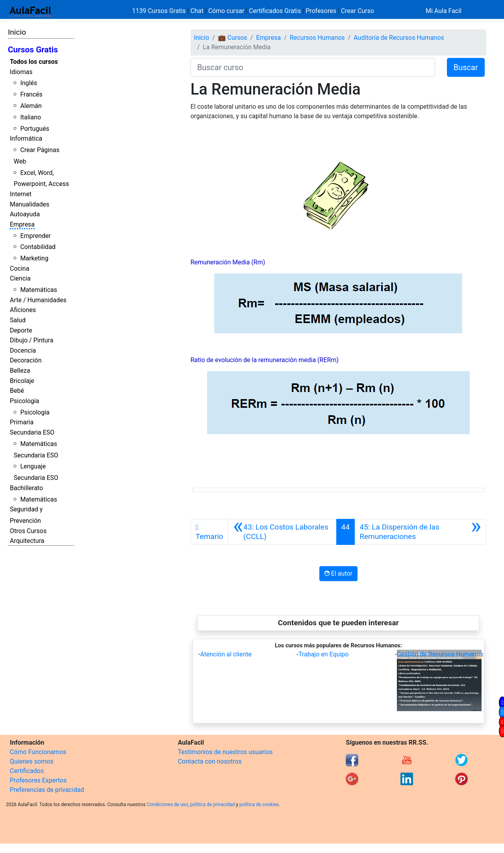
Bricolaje (22, 381)
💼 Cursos (233, 38)
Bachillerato (26, 488)
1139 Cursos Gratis (160, 11)
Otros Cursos (28, 531)
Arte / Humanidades (38, 300)
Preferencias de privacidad (47, 790)
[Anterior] (282, 532)
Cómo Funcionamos (38, 752)
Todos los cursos (34, 62)
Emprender (35, 236)
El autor (338, 573)
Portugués (35, 129)
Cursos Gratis (33, 50)
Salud (18, 320)
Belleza (20, 371)
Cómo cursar (226, 11)
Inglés (29, 83)
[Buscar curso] (313, 67)
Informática (26, 138)
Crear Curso (358, 11)
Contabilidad (38, 247)
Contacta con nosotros (210, 761)
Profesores (321, 11)
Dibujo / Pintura (31, 340)
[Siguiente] (420, 532)
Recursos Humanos (317, 38)
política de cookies (259, 805)
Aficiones (23, 310)
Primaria (22, 422)
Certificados (27, 771)
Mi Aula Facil (444, 11)
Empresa (22, 224)
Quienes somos (32, 761)
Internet (21, 194)
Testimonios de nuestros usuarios (225, 752)
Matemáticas (39, 290)
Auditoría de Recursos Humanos (399, 38)
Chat (197, 11)
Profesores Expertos (38, 780)
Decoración (26, 360)
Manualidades (30, 204)
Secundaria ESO (32, 432)
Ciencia (20, 278)
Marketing (34, 258)
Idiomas (21, 72)
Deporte (21, 330)
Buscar (466, 67)
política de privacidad (212, 805)
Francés (31, 94)
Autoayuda (25, 214)
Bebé (17, 391)
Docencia (23, 350)
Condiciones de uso (168, 805)
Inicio (17, 32)
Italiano (31, 117)
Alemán (31, 106)
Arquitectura (27, 541)
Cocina (19, 269)
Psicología (24, 401)
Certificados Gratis (275, 11)
